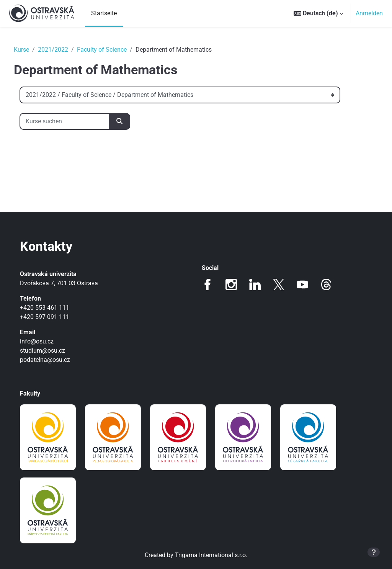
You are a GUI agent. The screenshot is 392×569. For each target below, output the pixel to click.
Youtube (302, 284)
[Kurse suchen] (72, 121)
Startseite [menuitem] (104, 13)
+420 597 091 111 (52, 317)
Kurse (29, 50)
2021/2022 (61, 50)
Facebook (207, 284)
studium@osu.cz (50, 351)
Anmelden (369, 13)
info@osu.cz (44, 341)
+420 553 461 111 (52, 308)
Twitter (279, 284)
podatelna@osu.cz (53, 360)
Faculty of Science (109, 50)
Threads (326, 284)
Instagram (231, 284)
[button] (318, 13)
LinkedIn (255, 284)
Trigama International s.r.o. (211, 555)
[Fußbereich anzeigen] (374, 552)
